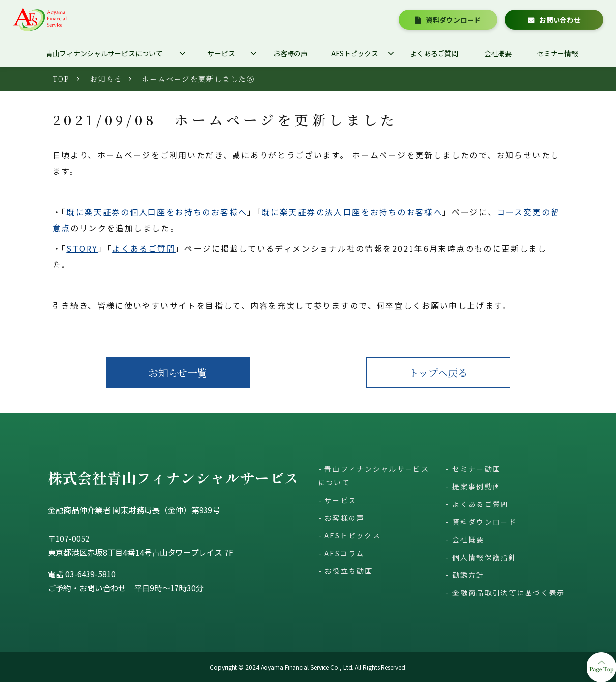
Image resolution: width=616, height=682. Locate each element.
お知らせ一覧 (178, 372)
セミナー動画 (476, 469)
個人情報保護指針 (484, 557)
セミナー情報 (557, 53)
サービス (221, 53)
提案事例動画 (476, 486)
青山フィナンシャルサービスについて (104, 53)
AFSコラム (344, 553)
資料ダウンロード (453, 20)
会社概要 (498, 53)
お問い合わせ (560, 20)
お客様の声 (291, 53)
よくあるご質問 (434, 53)
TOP (61, 78)
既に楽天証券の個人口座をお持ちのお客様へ (157, 212)
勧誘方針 (469, 575)
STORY (82, 248)
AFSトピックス (355, 53)
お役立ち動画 (349, 571)
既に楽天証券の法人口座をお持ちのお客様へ (352, 212)
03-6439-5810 (90, 574)
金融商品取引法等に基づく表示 (509, 593)
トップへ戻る (438, 372)
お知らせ (106, 78)
